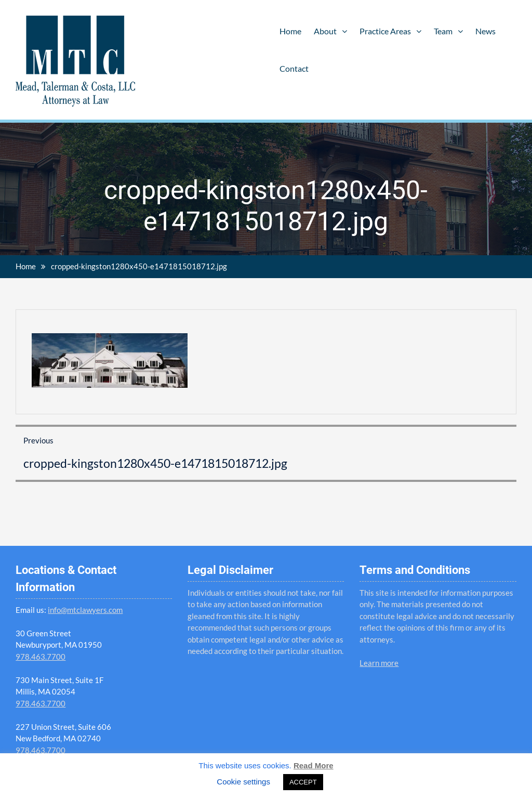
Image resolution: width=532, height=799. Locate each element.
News (486, 31)
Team (443, 31)
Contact (294, 68)
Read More (314, 765)
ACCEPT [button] (303, 782)
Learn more (379, 663)
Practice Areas (385, 31)
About (325, 31)
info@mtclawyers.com (85, 610)
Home (290, 31)
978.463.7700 (41, 657)
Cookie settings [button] (243, 782)
